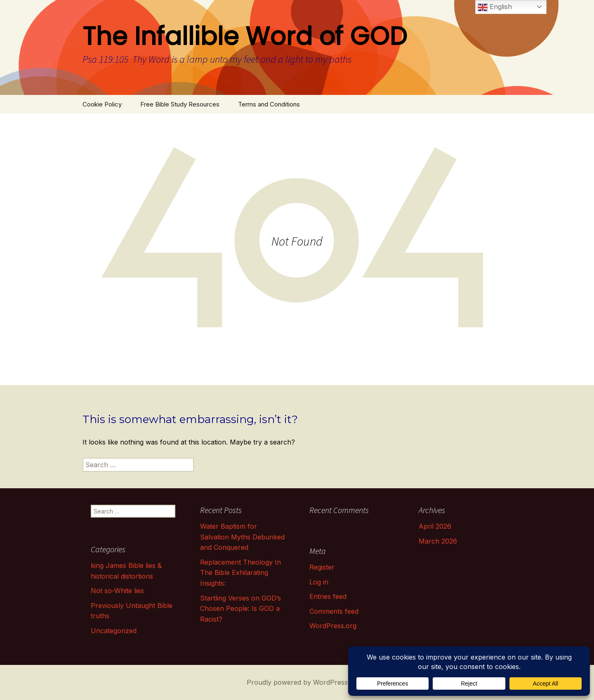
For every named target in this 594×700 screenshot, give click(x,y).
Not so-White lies (117, 591)
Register (322, 567)
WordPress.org (333, 626)
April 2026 (435, 526)
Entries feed (328, 596)
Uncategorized (114, 631)
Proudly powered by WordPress (297, 682)
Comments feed (334, 611)
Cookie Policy (102, 104)
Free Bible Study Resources (180, 104)
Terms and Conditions (269, 104)
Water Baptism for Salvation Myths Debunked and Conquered (242, 537)
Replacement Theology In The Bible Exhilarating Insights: (240, 573)
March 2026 (438, 541)
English (495, 7)
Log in (319, 582)
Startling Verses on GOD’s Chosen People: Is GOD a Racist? (240, 609)
